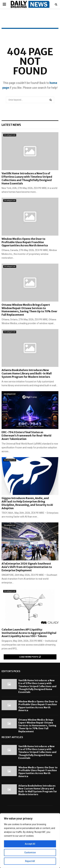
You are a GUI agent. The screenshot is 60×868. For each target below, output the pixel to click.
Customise (30, 852)
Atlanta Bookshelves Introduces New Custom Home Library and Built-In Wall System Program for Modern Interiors (27, 373)
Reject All (30, 861)
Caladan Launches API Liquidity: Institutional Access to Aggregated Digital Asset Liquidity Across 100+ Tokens (29, 633)
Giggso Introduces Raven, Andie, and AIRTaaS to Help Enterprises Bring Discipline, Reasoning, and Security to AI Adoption (27, 503)
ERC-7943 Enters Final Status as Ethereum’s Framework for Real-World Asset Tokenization (26, 436)
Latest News (11, 125)
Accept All (30, 844)
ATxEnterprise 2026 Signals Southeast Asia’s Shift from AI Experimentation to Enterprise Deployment (27, 567)
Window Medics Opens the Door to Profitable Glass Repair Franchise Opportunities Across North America (25, 242)
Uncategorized (10, 135)
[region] (30, 841)
